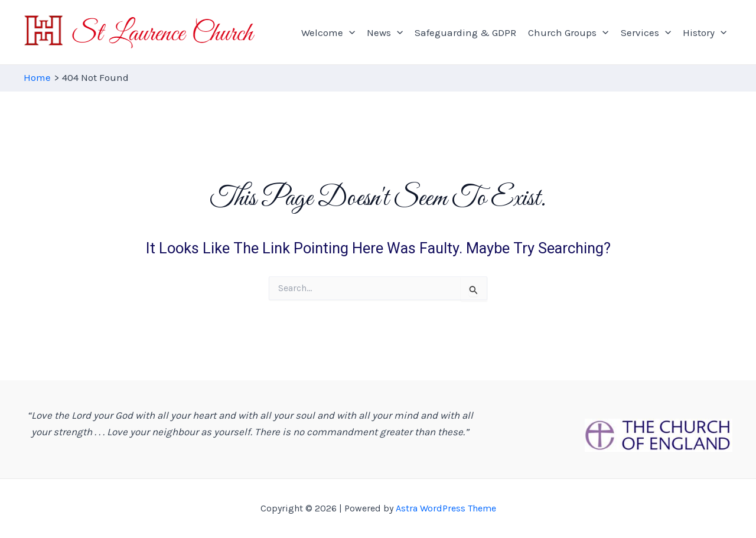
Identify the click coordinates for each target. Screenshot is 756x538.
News (385, 32)
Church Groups (568, 32)
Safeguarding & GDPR (465, 32)
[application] (349, 32)
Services (646, 32)
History (705, 32)
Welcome (328, 32)
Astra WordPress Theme (446, 508)
